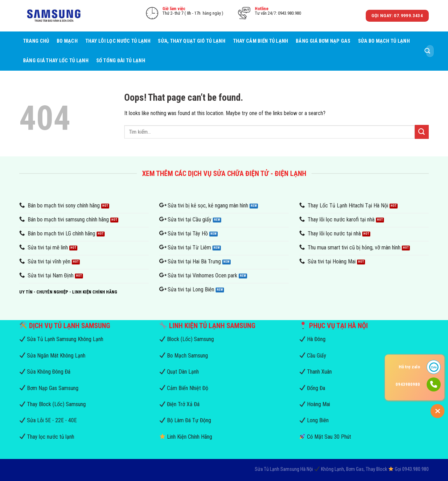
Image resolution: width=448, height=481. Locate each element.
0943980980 (408, 384)
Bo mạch (67, 41)
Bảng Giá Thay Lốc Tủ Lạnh (56, 61)
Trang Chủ (36, 41)
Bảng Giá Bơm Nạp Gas (323, 41)
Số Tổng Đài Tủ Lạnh (121, 61)
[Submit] (427, 51)
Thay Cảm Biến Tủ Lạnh (261, 41)
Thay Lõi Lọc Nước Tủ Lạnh (118, 41)
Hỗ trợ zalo (409, 367)
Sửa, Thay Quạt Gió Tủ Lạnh (192, 41)
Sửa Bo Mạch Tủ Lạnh (384, 41)
